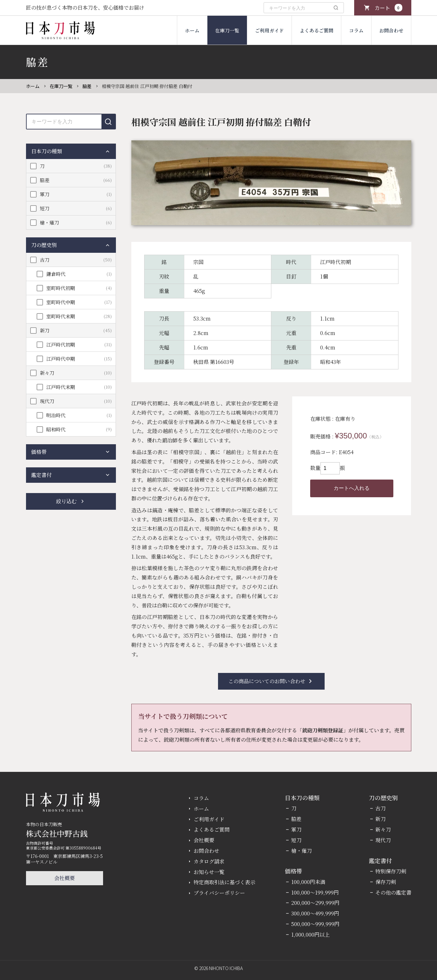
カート (389, 8)
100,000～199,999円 (315, 892)
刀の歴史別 (71, 245)
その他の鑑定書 (393, 892)
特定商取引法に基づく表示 (224, 882)
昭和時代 (56, 429)
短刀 (45, 208)
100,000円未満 (308, 882)
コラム (356, 30)
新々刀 (47, 373)
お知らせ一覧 (209, 872)
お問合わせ (391, 30)
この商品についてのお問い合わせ (271, 681)
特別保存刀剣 (391, 871)
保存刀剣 (386, 882)
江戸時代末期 (61, 387)
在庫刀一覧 (227, 30)
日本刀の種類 (71, 151)
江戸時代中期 (61, 359)
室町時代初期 (61, 288)
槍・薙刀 (49, 222)
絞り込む (71, 501)
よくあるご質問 (316, 30)
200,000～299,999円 (315, 903)
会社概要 (65, 878)
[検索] (336, 8)
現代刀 (47, 401)
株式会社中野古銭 (57, 833)
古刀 (45, 260)
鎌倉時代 (56, 274)
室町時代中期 (61, 302)
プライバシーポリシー (219, 893)
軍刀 (45, 194)
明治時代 (56, 415)
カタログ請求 (209, 861)
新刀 (45, 330)
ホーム (192, 30)
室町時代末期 (61, 316)
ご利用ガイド (269, 30)
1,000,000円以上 (310, 935)
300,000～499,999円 (315, 913)
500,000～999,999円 (315, 924)
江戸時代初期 (61, 344)
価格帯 (71, 452)
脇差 (87, 86)
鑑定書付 (71, 475)
